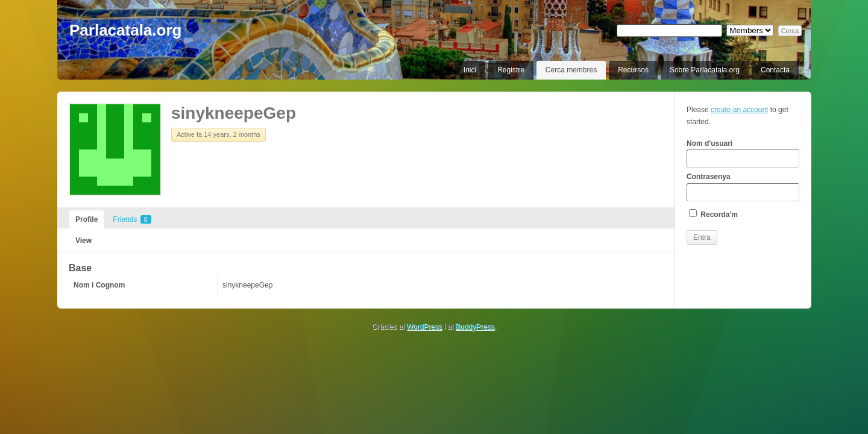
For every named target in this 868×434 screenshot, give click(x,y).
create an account (739, 110)
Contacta (775, 70)
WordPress (424, 327)
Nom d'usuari (743, 154)
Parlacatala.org (125, 30)
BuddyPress (475, 327)
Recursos (633, 70)
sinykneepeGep (234, 113)
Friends (132, 219)
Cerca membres (571, 70)
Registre (511, 70)
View (83, 241)
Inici (470, 70)
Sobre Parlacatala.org (705, 70)
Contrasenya (743, 187)
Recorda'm (713, 214)
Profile (86, 219)
